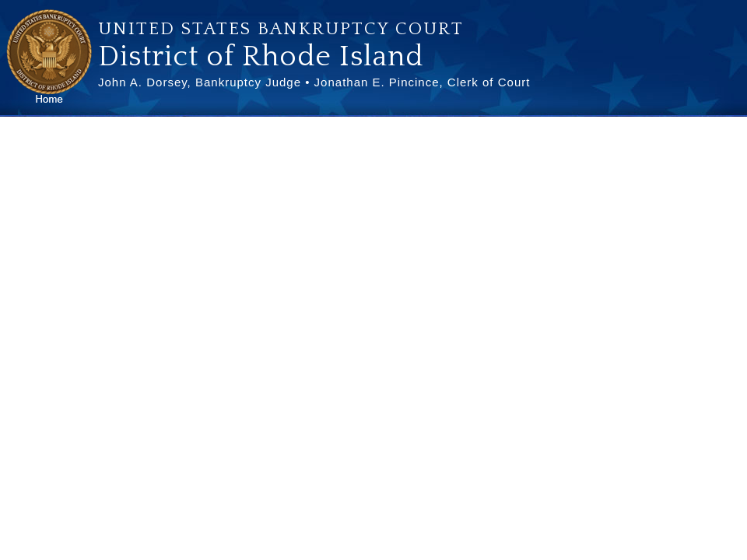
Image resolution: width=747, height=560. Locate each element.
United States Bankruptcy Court (281, 29)
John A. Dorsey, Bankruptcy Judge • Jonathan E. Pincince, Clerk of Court (314, 82)
